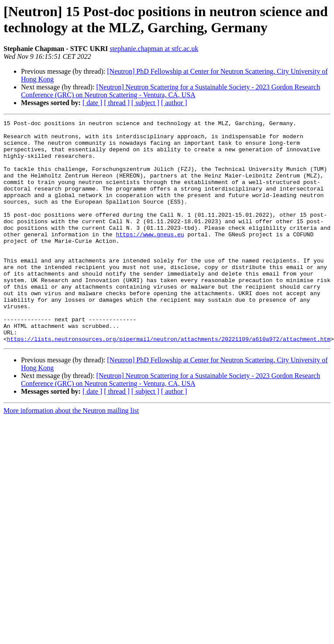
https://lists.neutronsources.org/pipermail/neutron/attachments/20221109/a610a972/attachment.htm (169, 383)
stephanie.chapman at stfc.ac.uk (154, 49)
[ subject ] (145, 103)
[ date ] (92, 103)
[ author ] (174, 103)
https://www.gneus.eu (150, 258)
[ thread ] (117, 103)
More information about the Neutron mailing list (71, 455)
